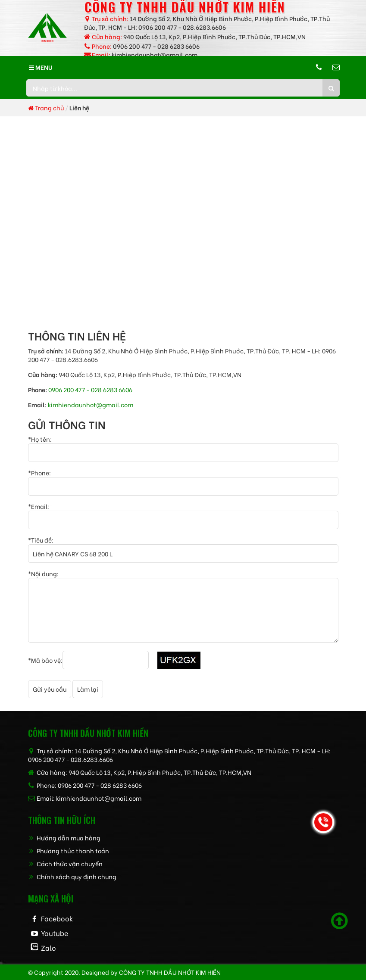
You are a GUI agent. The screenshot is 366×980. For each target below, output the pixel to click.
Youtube (55, 933)
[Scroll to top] (339, 921)
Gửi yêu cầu (50, 689)
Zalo (48, 947)
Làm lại (88, 689)
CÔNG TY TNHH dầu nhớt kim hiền (170, 972)
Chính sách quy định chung (72, 876)
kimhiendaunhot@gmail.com (155, 55)
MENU (41, 67)
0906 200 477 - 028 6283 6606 (156, 46)
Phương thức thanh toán (69, 850)
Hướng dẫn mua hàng (64, 838)
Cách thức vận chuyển (65, 863)
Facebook (57, 918)
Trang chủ (46, 108)
